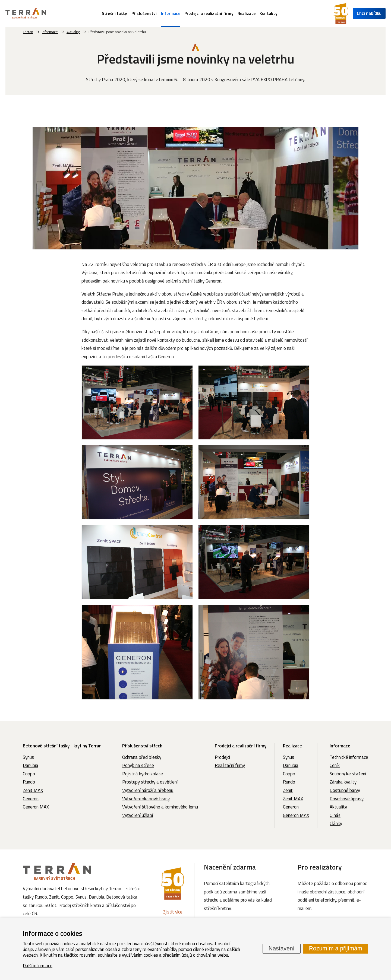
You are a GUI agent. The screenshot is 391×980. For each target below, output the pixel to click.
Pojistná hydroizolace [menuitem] (143, 774)
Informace (340, 746)
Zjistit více (173, 912)
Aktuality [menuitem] (338, 807)
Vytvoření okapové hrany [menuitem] (146, 799)
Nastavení (282, 949)
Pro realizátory (320, 867)
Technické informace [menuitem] (349, 757)
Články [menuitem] (336, 823)
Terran (28, 32)
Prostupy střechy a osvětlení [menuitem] (150, 782)
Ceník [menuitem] (335, 765)
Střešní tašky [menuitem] (115, 13)
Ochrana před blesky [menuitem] (142, 757)
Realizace (292, 746)
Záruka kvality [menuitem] (343, 782)
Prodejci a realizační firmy (241, 746)
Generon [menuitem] (31, 799)
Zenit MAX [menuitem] (33, 790)
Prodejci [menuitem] (222, 757)
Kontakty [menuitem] (269, 13)
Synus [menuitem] (28, 757)
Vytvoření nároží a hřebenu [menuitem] (148, 790)
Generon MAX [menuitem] (36, 807)
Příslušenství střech (142, 746)
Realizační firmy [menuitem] (230, 765)
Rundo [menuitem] (29, 782)
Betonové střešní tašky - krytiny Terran (62, 746)
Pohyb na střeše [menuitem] (138, 765)
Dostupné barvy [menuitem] (345, 790)
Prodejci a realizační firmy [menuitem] (209, 13)
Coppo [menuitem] (29, 774)
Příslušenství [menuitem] (144, 13)
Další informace (38, 965)
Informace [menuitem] (171, 13)
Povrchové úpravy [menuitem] (347, 799)
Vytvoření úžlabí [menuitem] (138, 815)
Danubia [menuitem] (31, 765)
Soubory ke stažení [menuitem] (348, 774)
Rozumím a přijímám (336, 949)
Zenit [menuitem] (288, 790)
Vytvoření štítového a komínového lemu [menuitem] (160, 807)
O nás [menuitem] (335, 815)
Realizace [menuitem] (247, 13)
